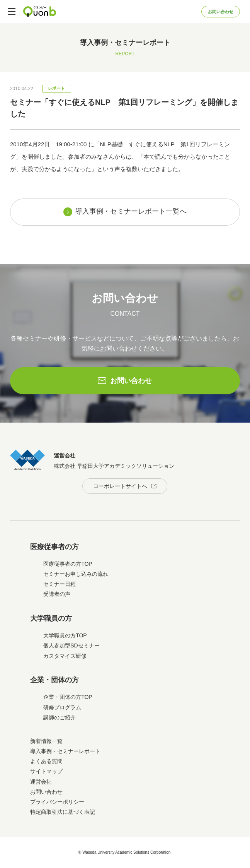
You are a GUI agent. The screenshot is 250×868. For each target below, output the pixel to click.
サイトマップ (46, 771)
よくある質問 (46, 761)
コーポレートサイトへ (120, 486)
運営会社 (41, 782)
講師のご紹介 (60, 717)
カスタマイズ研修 (65, 656)
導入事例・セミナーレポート (65, 751)
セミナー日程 (60, 584)
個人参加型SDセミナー (71, 645)
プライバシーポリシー (57, 802)
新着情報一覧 (46, 741)
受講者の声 (57, 594)
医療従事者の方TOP (68, 564)
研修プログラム (62, 707)
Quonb (40, 12)
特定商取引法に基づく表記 (63, 812)
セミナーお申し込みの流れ (76, 574)
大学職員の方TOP (65, 635)
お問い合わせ (221, 12)
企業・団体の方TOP (68, 697)
